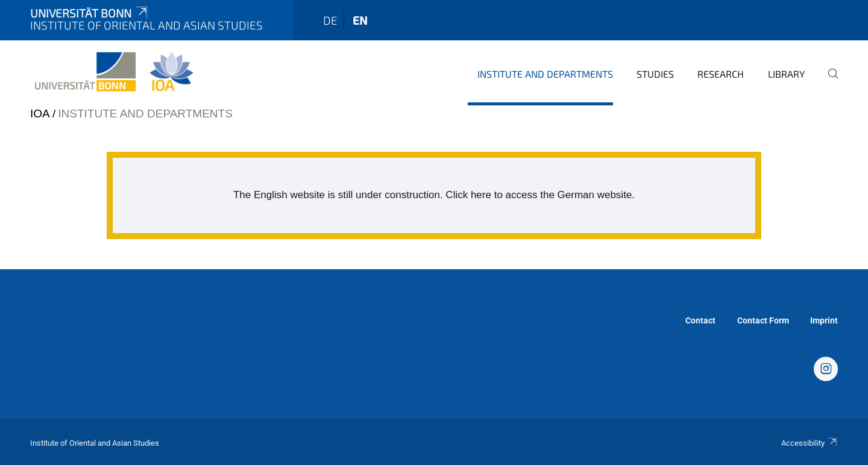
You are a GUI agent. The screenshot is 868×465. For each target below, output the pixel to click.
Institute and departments (545, 74)
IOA (40, 114)
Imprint (824, 320)
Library (786, 74)
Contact (700, 320)
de (330, 20)
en (360, 20)
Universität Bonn (90, 13)
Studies (655, 74)
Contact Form (763, 320)
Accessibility (810, 443)
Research (721, 74)
